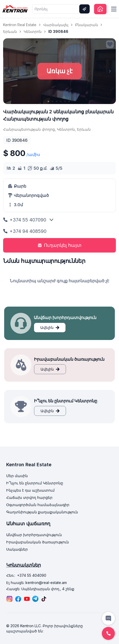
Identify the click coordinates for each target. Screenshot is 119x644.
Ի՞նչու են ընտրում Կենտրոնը (35, 483)
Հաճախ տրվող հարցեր (29, 497)
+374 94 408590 (25, 231)
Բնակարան (87, 25)
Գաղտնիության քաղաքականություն (42, 512)
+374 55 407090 (25, 220)
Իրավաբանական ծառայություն (38, 542)
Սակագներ (17, 549)
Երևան (10, 31)
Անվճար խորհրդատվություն (34, 535)
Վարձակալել (56, 25)
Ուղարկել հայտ (60, 245)
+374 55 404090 (32, 575)
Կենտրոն (33, 31)
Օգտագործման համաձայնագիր (38, 505)
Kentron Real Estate (20, 25)
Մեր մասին (17, 476)
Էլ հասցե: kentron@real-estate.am (37, 583)
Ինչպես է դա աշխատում (30, 490)
